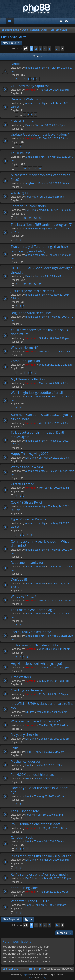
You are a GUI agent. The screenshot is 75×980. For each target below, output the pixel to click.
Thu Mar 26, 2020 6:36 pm (54, 860)
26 (25, 168)
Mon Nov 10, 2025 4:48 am (53, 183)
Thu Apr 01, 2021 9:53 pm (54, 667)
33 (30, 284)
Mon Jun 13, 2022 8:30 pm (54, 488)
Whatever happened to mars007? (35, 721)
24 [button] (57, 49)
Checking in (19, 193)
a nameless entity (35, 68)
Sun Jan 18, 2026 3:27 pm (50, 125)
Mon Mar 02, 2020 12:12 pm (55, 878)
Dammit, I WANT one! (27, 99)
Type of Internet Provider (29, 519)
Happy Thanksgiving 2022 (30, 454)
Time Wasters (21, 677)
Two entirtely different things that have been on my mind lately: (39, 249)
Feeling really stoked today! (31, 632)
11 (37, 79)
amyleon (30, 183)
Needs (15, 64)
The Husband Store (25, 811)
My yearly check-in (24, 735)
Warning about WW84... (28, 467)
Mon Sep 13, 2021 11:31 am (55, 600)
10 (33, 79)
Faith (15, 748)
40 (25, 218)
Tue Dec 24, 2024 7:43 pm (50, 276)
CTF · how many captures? (30, 86)
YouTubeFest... (22, 153)
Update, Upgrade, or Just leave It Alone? (40, 134)
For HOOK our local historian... (33, 775)
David (29, 125)
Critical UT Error (22, 121)
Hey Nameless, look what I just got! (36, 664)
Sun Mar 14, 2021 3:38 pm (54, 681)
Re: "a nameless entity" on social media (40, 874)
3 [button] (40, 49)
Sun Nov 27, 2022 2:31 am (54, 458)
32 (25, 284)
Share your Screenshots (28, 206)
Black (31, 977)
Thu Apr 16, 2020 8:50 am (49, 841)
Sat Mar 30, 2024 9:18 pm (54, 338)
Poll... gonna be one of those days (36, 824)
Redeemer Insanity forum (30, 563)
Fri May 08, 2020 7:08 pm (54, 828)
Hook (28, 197)
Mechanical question (26, 761)
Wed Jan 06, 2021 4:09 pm (52, 712)
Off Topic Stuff (13, 37)
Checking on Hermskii (27, 690)
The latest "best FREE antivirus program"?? (42, 225)
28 (35, 168)
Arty (45, 977)
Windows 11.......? (23, 596)
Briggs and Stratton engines (31, 313)
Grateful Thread (22, 484)
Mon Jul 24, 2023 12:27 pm (55, 383)
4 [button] (45, 49)
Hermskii (31, 90)
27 (30, 168)
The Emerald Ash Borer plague (33, 610)
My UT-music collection (28, 379)
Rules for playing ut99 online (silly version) (42, 856)
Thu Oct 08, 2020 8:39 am (49, 765)
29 (40, 168)
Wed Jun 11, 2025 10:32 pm (55, 210)
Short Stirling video (25, 888)
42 (35, 218)
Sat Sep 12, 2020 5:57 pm (49, 779)
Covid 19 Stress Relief (27, 502)
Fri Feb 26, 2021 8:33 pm (53, 694)
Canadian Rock (22, 837)
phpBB (26, 974)
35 (40, 284)
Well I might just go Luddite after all (37, 393)
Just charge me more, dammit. (33, 291)
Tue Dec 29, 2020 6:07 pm (54, 725)
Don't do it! (19, 579)
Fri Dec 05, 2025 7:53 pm (54, 138)
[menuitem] (10, 21)
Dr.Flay (30, 712)
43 (40, 218)
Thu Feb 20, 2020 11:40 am (50, 905)
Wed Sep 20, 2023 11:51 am (55, 365)
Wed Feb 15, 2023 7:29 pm (55, 423)
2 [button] (36, 49)
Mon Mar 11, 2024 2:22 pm (54, 351)
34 (35, 284)
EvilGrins (31, 210)
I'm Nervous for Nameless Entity (34, 645)
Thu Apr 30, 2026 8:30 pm (54, 90)
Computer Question (25, 361)
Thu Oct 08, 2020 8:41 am (49, 752)
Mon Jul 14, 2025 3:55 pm (49, 197)
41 (30, 218)
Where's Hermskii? (24, 347)
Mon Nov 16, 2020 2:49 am (54, 739)
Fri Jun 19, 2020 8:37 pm (49, 815)
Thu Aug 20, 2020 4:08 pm (49, 796)
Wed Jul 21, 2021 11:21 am (55, 649)
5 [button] (49, 49)
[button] (26, 49)
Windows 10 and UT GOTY (30, 901)
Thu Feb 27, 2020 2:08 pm (54, 892)
